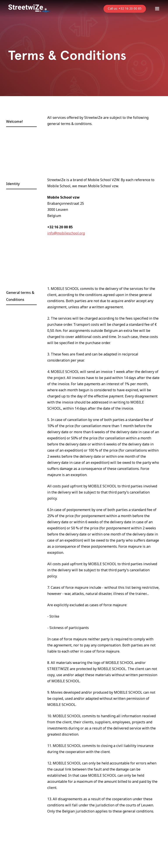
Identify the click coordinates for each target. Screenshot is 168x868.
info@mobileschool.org (66, 233)
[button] (157, 9)
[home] (29, 9)
